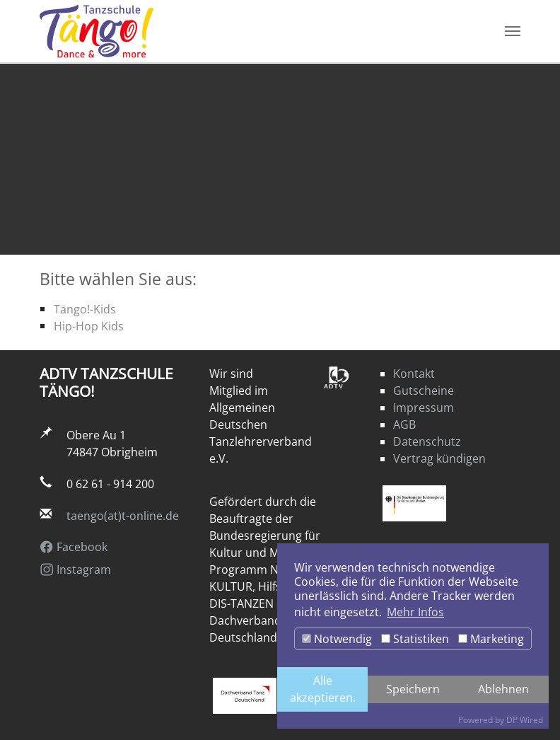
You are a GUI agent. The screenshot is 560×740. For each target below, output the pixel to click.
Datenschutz (427, 441)
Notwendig (337, 639)
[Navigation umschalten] (513, 32)
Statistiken (415, 639)
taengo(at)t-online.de (123, 516)
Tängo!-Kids (85, 309)
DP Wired (525, 720)
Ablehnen (503, 689)
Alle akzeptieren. (323, 689)
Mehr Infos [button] (415, 612)
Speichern (413, 689)
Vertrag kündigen (439, 458)
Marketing (491, 639)
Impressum (424, 407)
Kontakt (414, 374)
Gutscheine (424, 391)
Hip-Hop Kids (89, 326)
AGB (404, 424)
